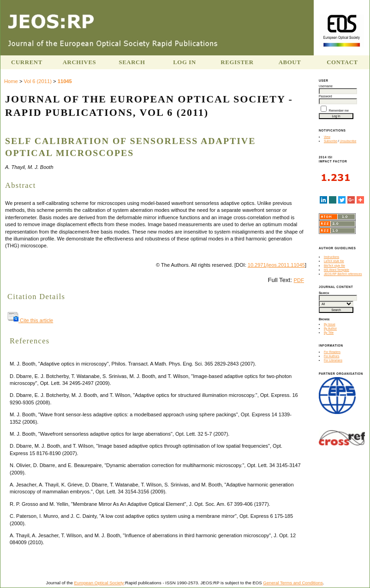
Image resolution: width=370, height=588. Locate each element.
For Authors (332, 356)
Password (325, 96)
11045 (65, 81)
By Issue (330, 324)
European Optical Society (99, 583)
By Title (329, 333)
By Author (330, 328)
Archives (80, 62)
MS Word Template (337, 270)
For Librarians (333, 360)
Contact (342, 62)
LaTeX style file (334, 261)
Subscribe (331, 141)
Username (326, 86)
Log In (185, 62)
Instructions (331, 257)
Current (27, 62)
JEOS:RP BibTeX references (343, 274)
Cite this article (30, 320)
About (290, 62)
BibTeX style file (334, 266)
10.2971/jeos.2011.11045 (276, 265)
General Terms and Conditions (293, 583)
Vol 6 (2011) (38, 81)
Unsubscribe (348, 141)
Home (11, 81)
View (327, 137)
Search (132, 62)
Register (237, 62)
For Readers (332, 352)
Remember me (339, 111)
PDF (299, 280)
